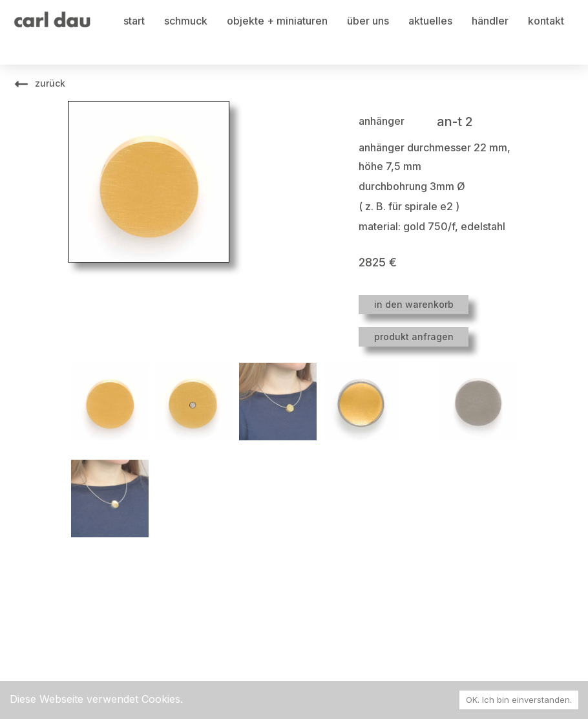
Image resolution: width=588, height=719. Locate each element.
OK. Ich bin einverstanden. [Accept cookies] (519, 700)
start (134, 21)
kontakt (546, 21)
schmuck (186, 21)
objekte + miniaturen (277, 21)
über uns (368, 21)
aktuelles (430, 21)
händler (490, 21)
